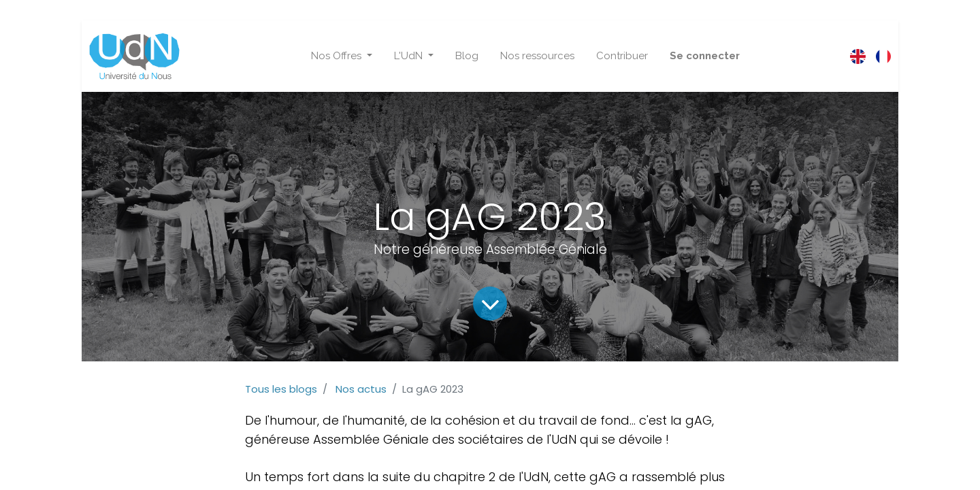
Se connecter (705, 56)
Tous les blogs (281, 389)
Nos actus (361, 389)
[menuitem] (467, 56)
